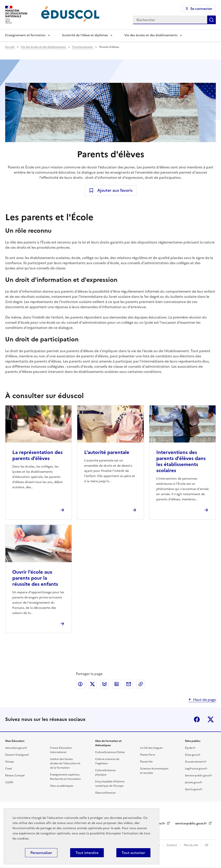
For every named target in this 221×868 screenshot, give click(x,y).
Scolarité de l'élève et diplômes (85, 35)
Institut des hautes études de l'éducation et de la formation (65, 763)
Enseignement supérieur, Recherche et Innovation (65, 777)
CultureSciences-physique (106, 772)
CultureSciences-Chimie (110, 752)
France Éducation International (61, 750)
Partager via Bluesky (104, 684)
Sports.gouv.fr (194, 789)
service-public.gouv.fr (191, 823)
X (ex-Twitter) (211, 719)
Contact (172, 845)
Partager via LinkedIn (117, 684)
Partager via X (92, 684)
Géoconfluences (105, 793)
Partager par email (129, 684)
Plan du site (191, 845)
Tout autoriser (133, 853)
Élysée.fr (190, 748)
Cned (9, 769)
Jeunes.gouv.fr (194, 782)
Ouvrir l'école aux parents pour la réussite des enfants (35, 578)
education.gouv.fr (16, 748)
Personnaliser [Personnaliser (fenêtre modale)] (41, 853)
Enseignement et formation (25, 35)
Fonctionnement (83, 47)
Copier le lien (141, 684)
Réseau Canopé (15, 775)
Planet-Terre (148, 755)
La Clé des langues (151, 748)
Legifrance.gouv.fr (196, 769)
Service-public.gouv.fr (198, 775)
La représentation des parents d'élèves (37, 455)
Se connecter (201, 9)
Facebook (197, 719)
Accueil (10, 47)
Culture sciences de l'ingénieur (107, 761)
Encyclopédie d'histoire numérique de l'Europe (110, 784)
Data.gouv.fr (193, 755)
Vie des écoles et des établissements (151, 35)
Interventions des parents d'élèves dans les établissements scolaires (181, 461)
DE (207, 845)
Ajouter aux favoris (115, 190)
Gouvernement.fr (196, 762)
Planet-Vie (146, 762)
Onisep (9, 762)
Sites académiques (62, 786)
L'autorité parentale (107, 452)
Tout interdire (87, 853)
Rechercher (212, 20)
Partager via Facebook (80, 684)
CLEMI (9, 782)
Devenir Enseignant (17, 755)
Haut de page (204, 700)
